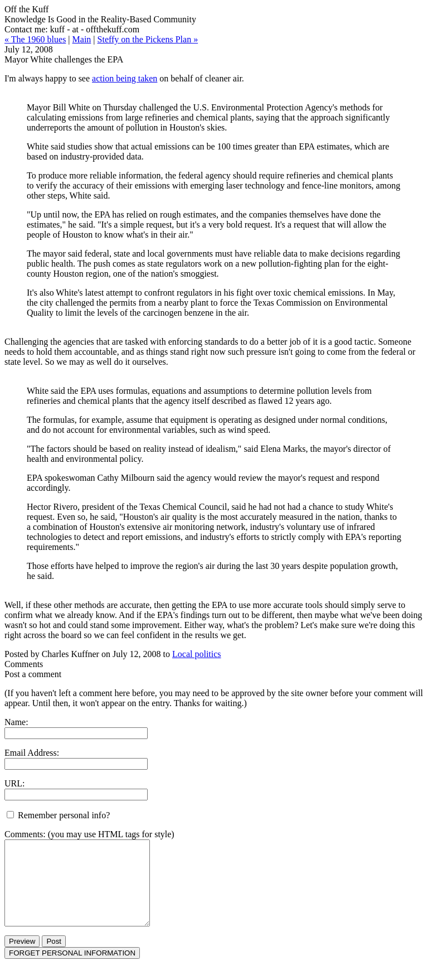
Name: (16, 722)
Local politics (197, 654)
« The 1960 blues (35, 39)
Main (82, 39)
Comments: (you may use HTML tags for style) (89, 834)
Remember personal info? (58, 815)
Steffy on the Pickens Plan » (148, 39)
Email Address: (32, 753)
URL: (14, 783)
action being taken (125, 78)
